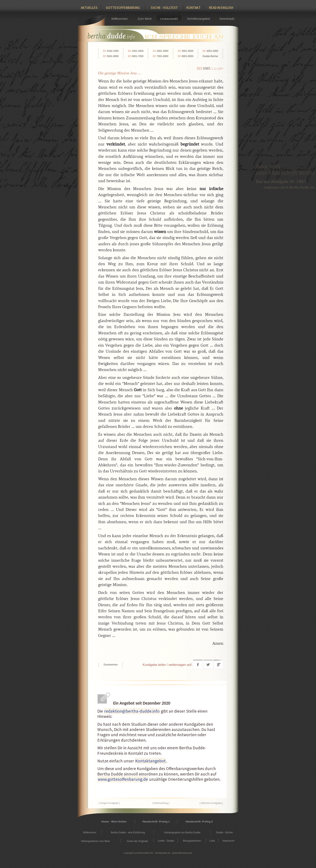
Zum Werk (145, 19)
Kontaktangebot (150, 761)
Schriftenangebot (198, 19)
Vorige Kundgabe (109, 803)
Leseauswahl (169, 19)
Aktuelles (89, 8)
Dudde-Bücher (210, 56)
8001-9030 (186, 56)
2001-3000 (161, 51)
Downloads (227, 19)
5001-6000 (111, 56)
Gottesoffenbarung (123, 8)
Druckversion (111, 665)
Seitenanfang (161, 803)
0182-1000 (111, 51)
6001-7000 (136, 56)
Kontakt (193, 8)
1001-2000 (136, 51)
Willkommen (120, 19)
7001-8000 (161, 56)
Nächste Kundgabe (211, 803)
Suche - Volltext (164, 8)
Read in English (221, 8)
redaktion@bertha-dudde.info (132, 711)
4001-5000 (210, 51)
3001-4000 (186, 51)
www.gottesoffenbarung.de (123, 779)
